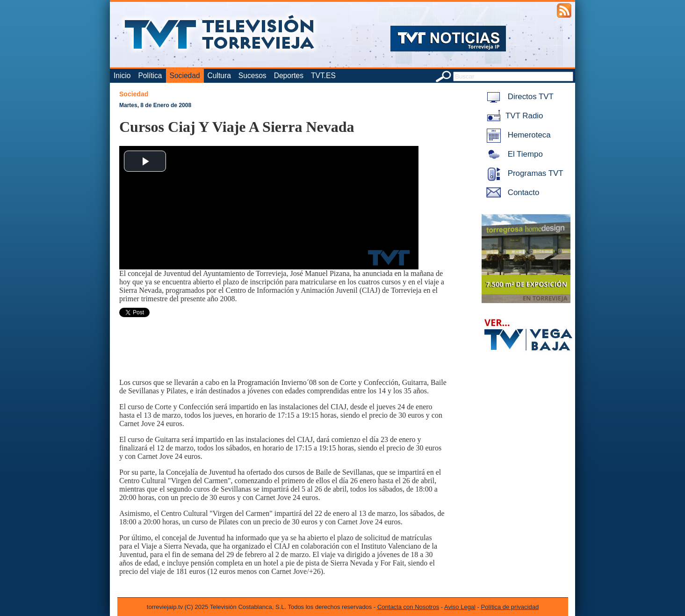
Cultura (219, 76)
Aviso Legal (460, 607)
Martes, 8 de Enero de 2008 (155, 105)
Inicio (122, 76)
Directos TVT (518, 97)
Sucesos (252, 76)
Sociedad (185, 76)
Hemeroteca (517, 135)
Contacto (511, 192)
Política (150, 76)
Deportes (289, 76)
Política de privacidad (510, 607)
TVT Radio (513, 116)
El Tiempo (513, 154)
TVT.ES (323, 76)
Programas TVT (523, 173)
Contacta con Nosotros (408, 607)
